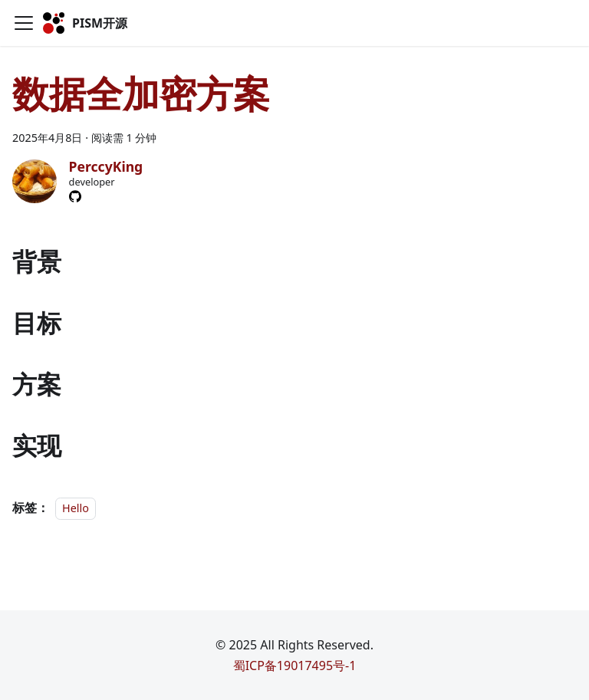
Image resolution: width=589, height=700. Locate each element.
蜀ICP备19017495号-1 (295, 665)
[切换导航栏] (24, 23)
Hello (76, 508)
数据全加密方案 (141, 93)
